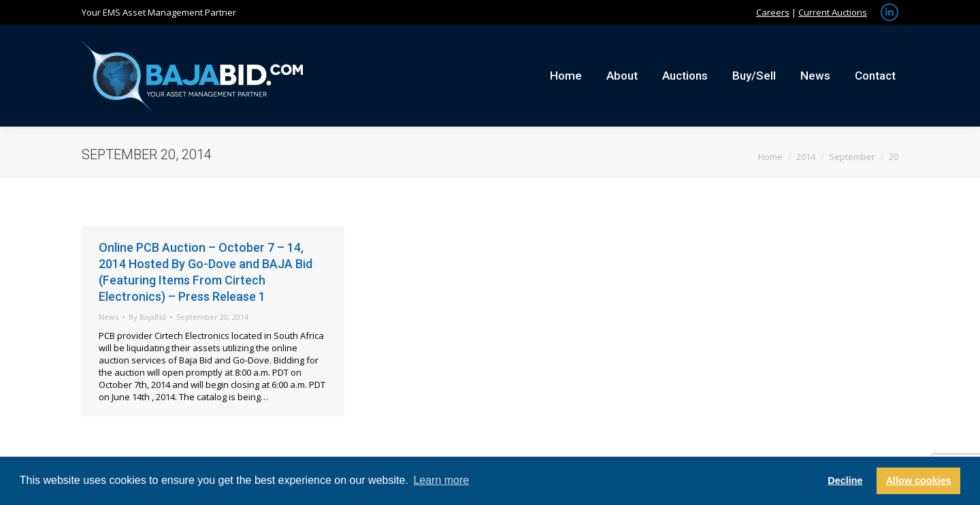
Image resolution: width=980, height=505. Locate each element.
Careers (773, 12)
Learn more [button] (441, 480)
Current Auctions (833, 12)
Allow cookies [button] (919, 480)
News (109, 317)
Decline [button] (845, 480)
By (147, 317)
